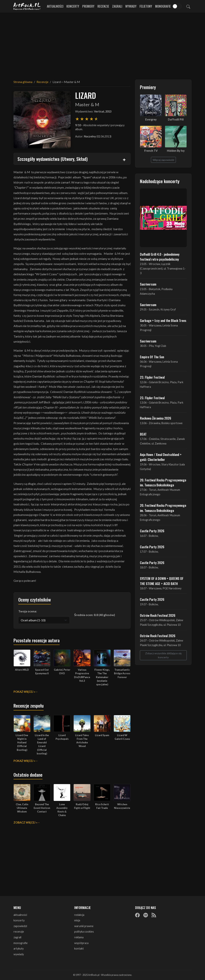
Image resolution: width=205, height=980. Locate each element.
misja (77, 920)
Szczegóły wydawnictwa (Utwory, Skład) (53, 159)
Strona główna (23, 82)
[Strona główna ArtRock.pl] (27, 6)
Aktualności (55, 6)
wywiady (19, 954)
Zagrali (117, 6)
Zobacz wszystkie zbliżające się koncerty (163, 655)
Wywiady (131, 6)
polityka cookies (84, 932)
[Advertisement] (103, 44)
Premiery (88, 6)
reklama (79, 937)
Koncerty (73, 6)
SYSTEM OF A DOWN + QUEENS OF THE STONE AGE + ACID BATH (162, 581)
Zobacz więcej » (25, 822)
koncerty (19, 920)
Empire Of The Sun (152, 357)
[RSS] (154, 915)
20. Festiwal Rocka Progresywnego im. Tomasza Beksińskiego (163, 482)
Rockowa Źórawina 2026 (156, 418)
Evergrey (151, 119)
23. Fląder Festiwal (152, 377)
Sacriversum (148, 284)
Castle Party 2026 (152, 531)
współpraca (81, 943)
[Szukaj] (188, 6)
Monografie (163, 6)
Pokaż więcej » (24, 692)
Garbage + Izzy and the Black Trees (163, 320)
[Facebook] (137, 915)
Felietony (146, 6)
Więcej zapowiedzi (163, 160)
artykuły (19, 948)
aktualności (20, 915)
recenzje (19, 932)
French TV (151, 151)
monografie (21, 943)
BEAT (143, 434)
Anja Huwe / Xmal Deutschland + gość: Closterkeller (161, 457)
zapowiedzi (20, 926)
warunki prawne (84, 926)
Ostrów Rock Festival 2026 (158, 615)
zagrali (17, 937)
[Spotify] (146, 915)
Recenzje (103, 6)
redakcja (79, 915)
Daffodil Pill (176, 119)
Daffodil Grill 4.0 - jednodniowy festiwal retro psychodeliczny (160, 257)
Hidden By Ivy (176, 151)
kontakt (79, 948)
